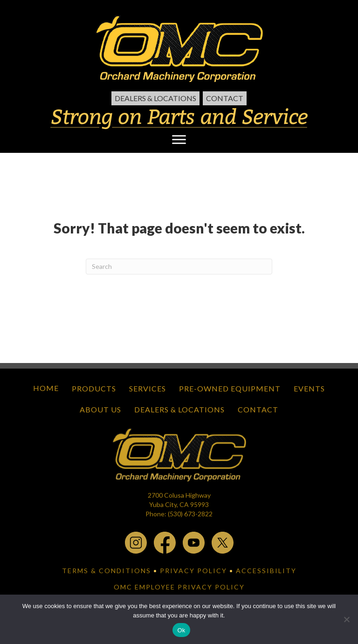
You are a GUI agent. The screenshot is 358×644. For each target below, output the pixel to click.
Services (148, 388)
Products (94, 388)
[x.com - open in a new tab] (223, 542)
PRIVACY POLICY (193, 571)
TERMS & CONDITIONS (107, 571)
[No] (346, 619)
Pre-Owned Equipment (230, 388)
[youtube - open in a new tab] (194, 542)
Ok (181, 630)
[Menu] (179, 140)
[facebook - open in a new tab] (165, 542)
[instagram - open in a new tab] (136, 542)
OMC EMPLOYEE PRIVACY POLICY (179, 587)
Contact (225, 98)
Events (309, 388)
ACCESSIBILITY (266, 571)
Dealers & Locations (155, 98)
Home (46, 388)
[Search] (179, 267)
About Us (100, 409)
